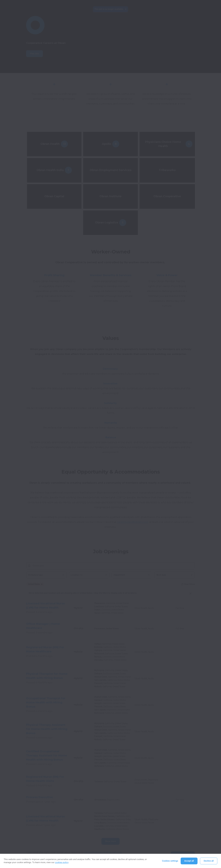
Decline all (209, 861)
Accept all (189, 861)
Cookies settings (170, 861)
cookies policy (62, 862)
